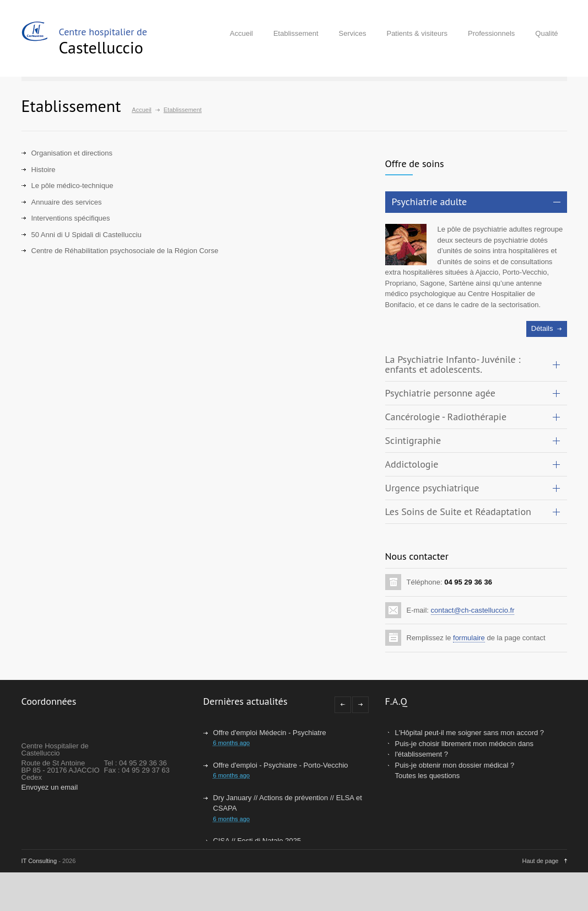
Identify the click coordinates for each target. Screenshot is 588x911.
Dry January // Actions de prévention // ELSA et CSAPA (288, 803)
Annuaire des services (67, 202)
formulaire (469, 638)
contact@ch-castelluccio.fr (473, 610)
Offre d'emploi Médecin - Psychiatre (270, 733)
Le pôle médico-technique (72, 186)
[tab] (476, 202)
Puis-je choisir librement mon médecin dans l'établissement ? (464, 749)
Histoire (44, 170)
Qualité (546, 33)
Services (353, 33)
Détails (542, 328)
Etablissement (296, 33)
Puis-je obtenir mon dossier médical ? (455, 765)
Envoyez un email (50, 787)
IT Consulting (39, 861)
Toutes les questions (428, 776)
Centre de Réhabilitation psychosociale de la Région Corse (125, 251)
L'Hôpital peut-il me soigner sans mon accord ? (470, 733)
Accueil (241, 33)
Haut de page (540, 861)
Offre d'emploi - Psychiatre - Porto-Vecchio (281, 765)
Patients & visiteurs (417, 33)
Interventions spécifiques (71, 218)
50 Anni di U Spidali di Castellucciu (87, 235)
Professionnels (491, 33)
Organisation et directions (72, 153)
